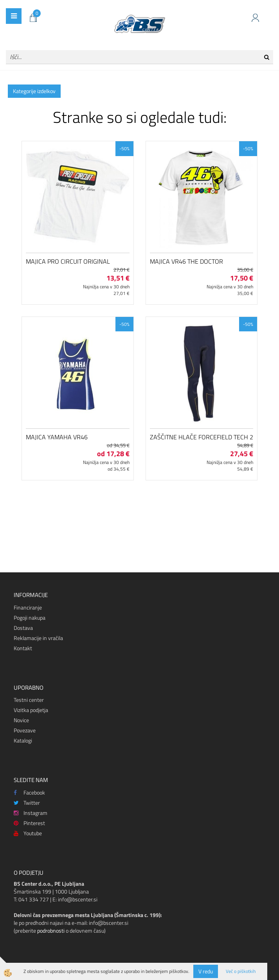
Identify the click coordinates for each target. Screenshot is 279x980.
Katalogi (23, 740)
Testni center (29, 700)
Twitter (27, 803)
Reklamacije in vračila (38, 638)
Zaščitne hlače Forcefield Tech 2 (202, 437)
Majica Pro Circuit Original (68, 261)
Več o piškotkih (241, 971)
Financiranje (28, 607)
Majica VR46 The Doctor (186, 261)
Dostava (23, 628)
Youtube (28, 833)
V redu (206, 971)
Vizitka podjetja (31, 710)
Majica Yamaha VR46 (57, 437)
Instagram (31, 813)
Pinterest (29, 823)
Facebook (29, 792)
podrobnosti (51, 931)
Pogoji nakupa (30, 618)
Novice (21, 720)
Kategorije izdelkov (34, 91)
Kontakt (23, 648)
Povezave (25, 730)
